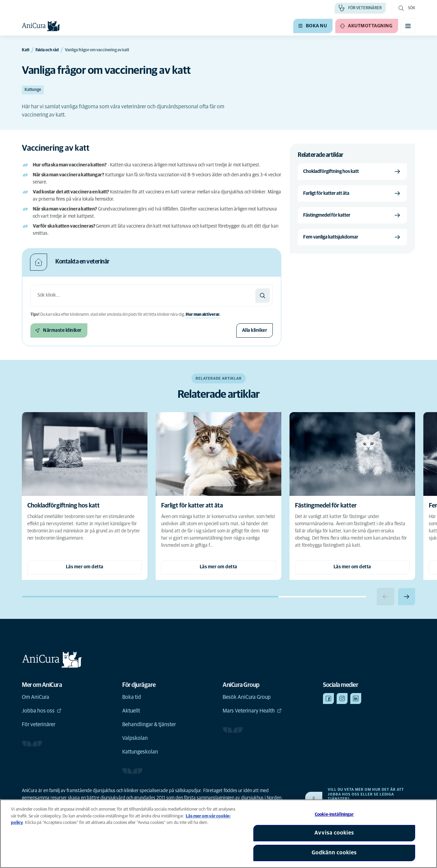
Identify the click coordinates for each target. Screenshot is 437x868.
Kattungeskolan (140, 752)
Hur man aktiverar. (203, 315)
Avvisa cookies (334, 833)
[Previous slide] (385, 597)
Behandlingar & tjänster (149, 724)
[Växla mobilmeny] (408, 26)
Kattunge (33, 90)
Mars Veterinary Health (252, 711)
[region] (218, 834)
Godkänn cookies (334, 853)
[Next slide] (407, 597)
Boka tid (132, 697)
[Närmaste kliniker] (59, 330)
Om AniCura (36, 697)
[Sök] (263, 296)
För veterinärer (39, 724)
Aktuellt (131, 711)
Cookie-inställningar (334, 815)
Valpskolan (135, 738)
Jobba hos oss (42, 711)
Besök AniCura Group (247, 697)
